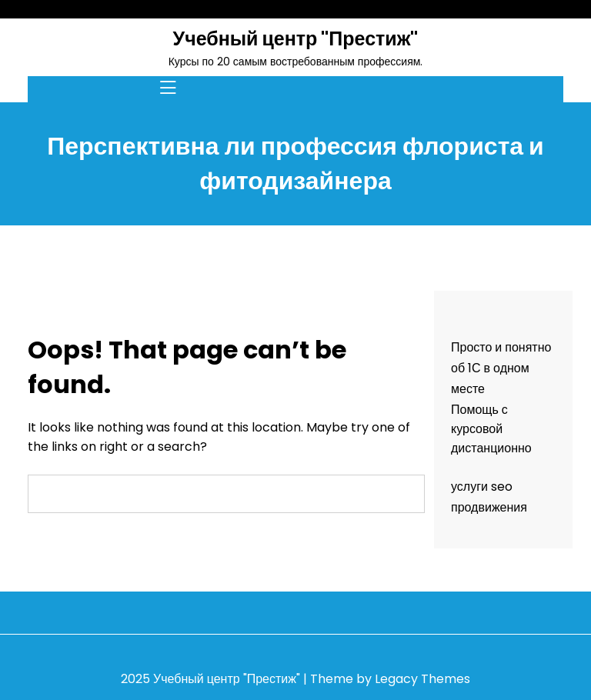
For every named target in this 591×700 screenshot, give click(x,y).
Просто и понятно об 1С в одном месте (501, 368)
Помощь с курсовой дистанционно (491, 429)
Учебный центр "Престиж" (296, 39)
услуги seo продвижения (489, 497)
